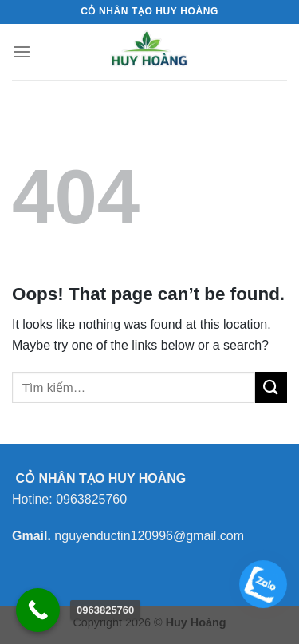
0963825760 (91, 499)
